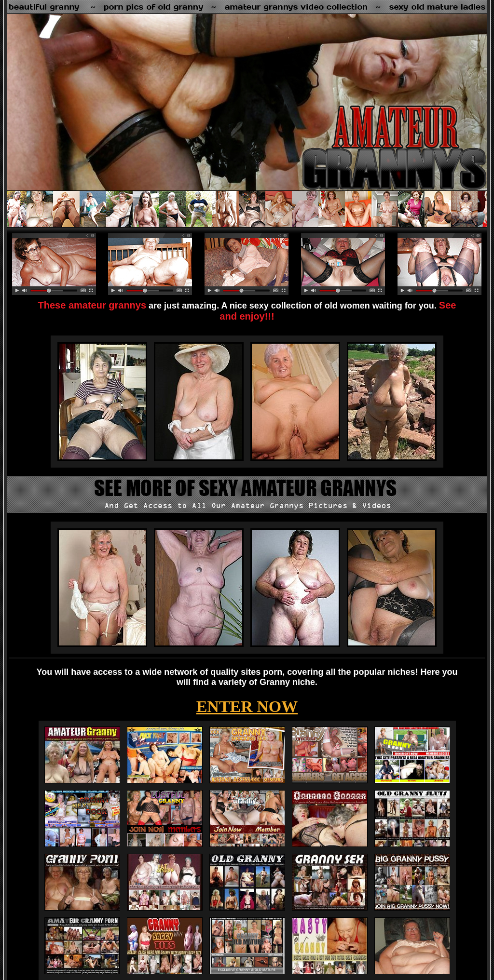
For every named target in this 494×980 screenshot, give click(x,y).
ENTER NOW (247, 706)
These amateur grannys (92, 305)
